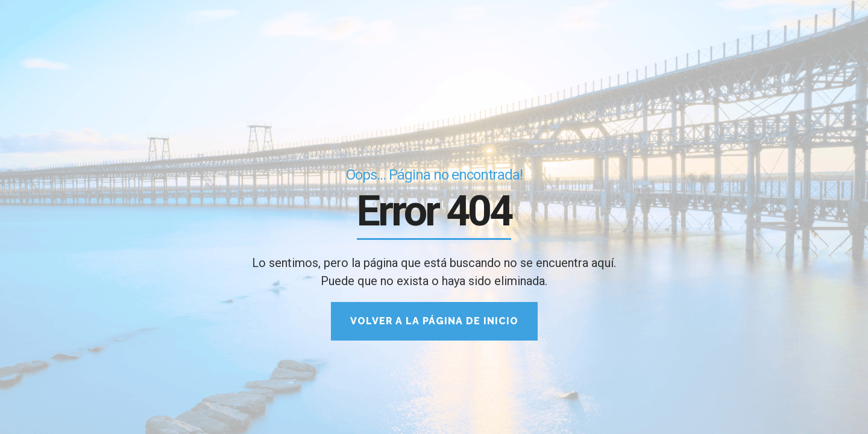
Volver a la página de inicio (434, 321)
